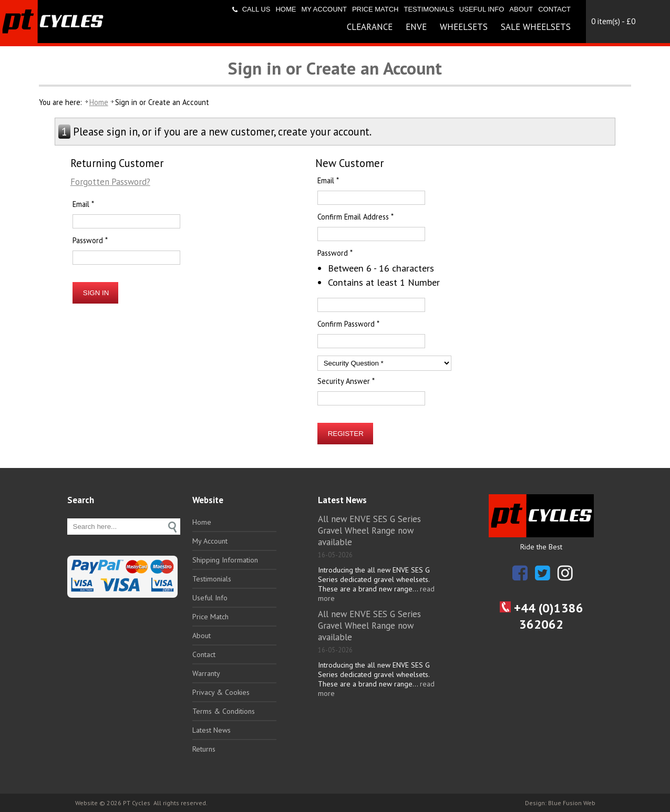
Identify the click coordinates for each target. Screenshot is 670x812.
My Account (324, 9)
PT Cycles (137, 803)
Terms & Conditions (224, 711)
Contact (554, 9)
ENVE (416, 27)
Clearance (370, 27)
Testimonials (429, 9)
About (521, 9)
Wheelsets (464, 27)
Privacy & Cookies (221, 692)
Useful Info (482, 9)
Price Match (375, 9)
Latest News (212, 730)
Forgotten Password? (110, 182)
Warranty (206, 673)
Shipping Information (225, 560)
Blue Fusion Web (572, 803)
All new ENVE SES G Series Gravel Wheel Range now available (369, 530)
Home (286, 9)
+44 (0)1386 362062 (542, 616)
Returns (204, 749)
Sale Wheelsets (536, 27)
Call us (256, 9)
